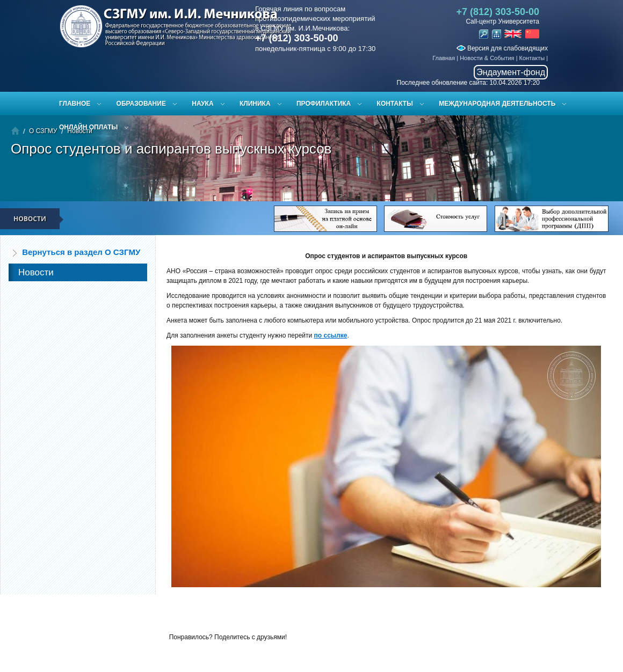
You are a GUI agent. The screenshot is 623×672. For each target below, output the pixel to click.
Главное (75, 104)
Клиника (255, 104)
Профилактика (324, 104)
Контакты (532, 58)
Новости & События (487, 58)
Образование (141, 104)
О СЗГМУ (43, 131)
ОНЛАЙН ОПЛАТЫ (88, 127)
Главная (444, 58)
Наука (202, 104)
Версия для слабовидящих (502, 48)
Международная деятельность (497, 104)
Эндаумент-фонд (511, 72)
